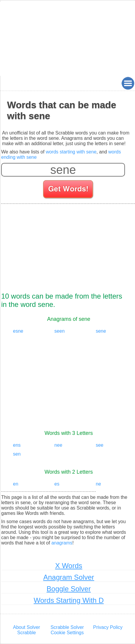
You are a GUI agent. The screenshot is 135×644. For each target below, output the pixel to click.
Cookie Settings (67, 633)
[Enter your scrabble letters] (63, 170)
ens (17, 445)
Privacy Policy (108, 627)
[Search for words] (69, 190)
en (16, 484)
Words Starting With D (69, 600)
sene (101, 331)
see (100, 445)
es (57, 484)
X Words (69, 566)
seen (60, 331)
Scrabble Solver (67, 627)
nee (58, 445)
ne (98, 484)
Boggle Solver (69, 589)
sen (17, 454)
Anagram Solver (69, 577)
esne (18, 331)
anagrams (62, 543)
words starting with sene (71, 152)
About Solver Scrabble (27, 630)
